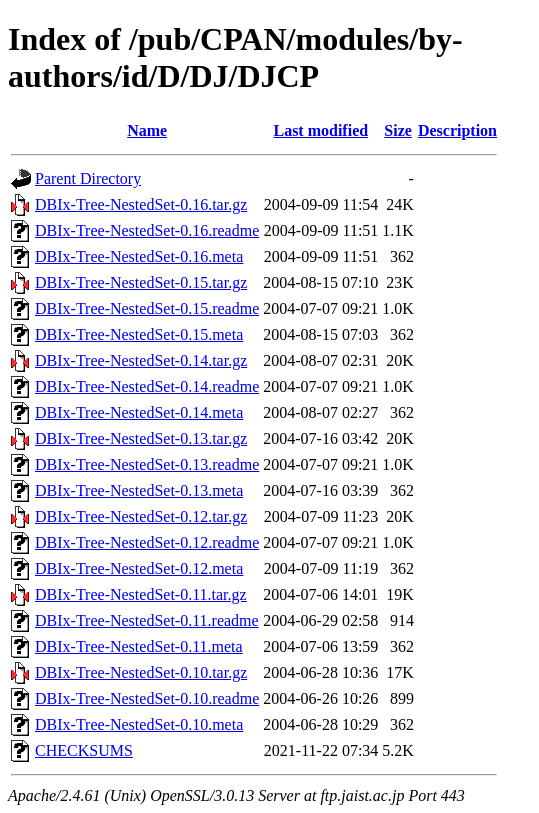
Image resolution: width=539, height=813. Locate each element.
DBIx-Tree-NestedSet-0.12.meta (139, 568)
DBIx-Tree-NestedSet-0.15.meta (139, 334)
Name (147, 130)
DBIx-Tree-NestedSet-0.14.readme (147, 386)
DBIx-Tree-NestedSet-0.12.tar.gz (141, 516)
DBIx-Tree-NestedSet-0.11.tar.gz (141, 594)
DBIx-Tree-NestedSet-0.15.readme (147, 308)
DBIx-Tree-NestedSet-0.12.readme (147, 542)
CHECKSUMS (84, 750)
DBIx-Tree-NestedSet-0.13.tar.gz (141, 438)
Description (457, 130)
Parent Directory (88, 178)
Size (398, 130)
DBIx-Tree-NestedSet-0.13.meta (139, 490)
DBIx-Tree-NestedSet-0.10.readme (147, 698)
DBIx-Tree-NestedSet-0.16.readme (147, 230)
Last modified (320, 130)
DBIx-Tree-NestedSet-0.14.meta (139, 412)
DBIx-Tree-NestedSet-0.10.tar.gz (141, 672)
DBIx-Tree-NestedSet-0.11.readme (147, 620)
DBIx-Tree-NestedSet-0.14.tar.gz (141, 360)
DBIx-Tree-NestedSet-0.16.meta (139, 256)
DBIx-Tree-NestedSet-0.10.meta (139, 724)
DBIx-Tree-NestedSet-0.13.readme (147, 464)
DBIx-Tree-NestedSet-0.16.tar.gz (141, 204)
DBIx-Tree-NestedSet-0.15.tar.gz (141, 282)
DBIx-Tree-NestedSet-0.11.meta (139, 646)
